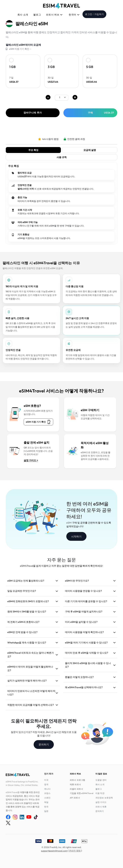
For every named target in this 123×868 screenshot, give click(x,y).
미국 (46, 780)
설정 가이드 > (31, 460)
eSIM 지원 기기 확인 (38, 422)
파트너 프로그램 (77, 780)
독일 (46, 802)
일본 (46, 811)
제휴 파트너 (75, 784)
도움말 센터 (101, 780)
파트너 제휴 (101, 807)
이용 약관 (100, 793)
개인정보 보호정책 (104, 798)
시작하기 (76, 536)
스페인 (47, 798)
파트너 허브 (54, 15)
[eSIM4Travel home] (61, 6)
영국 (46, 784)
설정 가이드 (101, 802)
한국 (46, 807)
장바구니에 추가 (33, 113)
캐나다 (47, 789)
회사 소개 (23, 15)
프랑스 (47, 793)
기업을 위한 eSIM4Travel (82, 793)
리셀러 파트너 (76, 789)
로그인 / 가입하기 (94, 14)
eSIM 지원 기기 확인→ (20, 49)
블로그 (37, 15)
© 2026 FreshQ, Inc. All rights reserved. (61, 847)
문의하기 (44, 744)
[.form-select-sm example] (62, 97)
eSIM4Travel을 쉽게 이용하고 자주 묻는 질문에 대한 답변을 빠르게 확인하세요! (61, 566)
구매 (101, 113)
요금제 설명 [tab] (90, 150)
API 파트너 (75, 798)
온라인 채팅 (75, 851)
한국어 (74, 15)
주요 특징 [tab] (33, 150)
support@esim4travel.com (54, 851)
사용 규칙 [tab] (62, 157)
